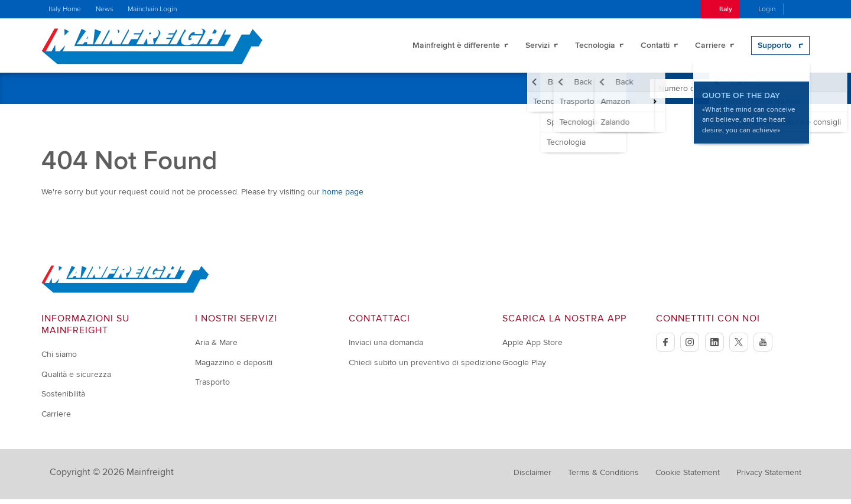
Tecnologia (595, 48)
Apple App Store (532, 347)
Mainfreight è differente (456, 48)
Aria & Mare (216, 347)
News (105, 9)
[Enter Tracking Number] (704, 93)
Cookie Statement (688, 477)
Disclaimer (532, 477)
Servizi (537, 48)
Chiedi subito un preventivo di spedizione (425, 367)
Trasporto (212, 387)
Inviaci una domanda (386, 347)
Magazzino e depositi (234, 367)
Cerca (788, 93)
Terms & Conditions (603, 477)
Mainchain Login (152, 9)
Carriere (710, 48)
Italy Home (65, 9)
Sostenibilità (63, 399)
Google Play (524, 367)
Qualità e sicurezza (76, 379)
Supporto (774, 48)
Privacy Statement (769, 477)
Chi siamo (59, 359)
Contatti (655, 48)
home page (343, 196)
